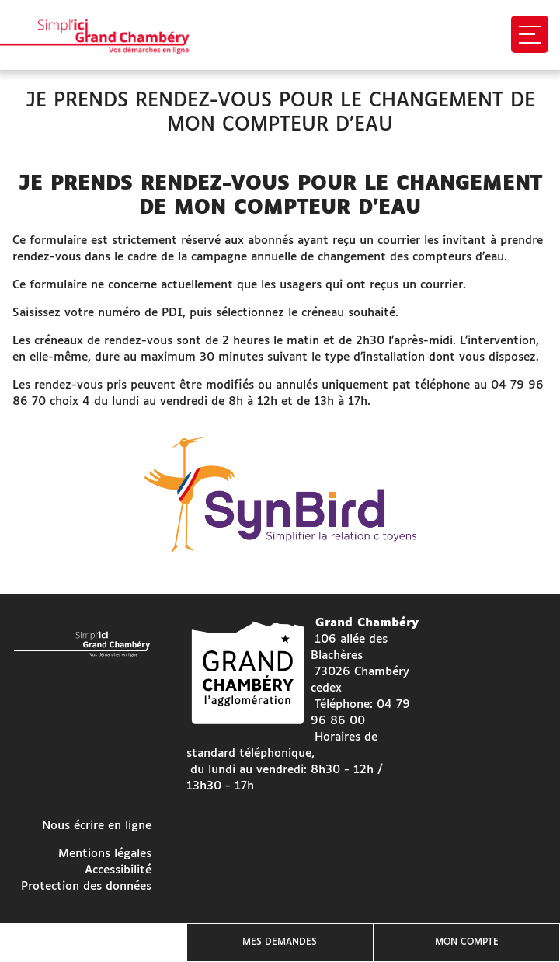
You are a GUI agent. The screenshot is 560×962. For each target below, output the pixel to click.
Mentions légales (105, 854)
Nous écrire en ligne (97, 826)
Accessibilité (118, 870)
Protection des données (86, 886)
